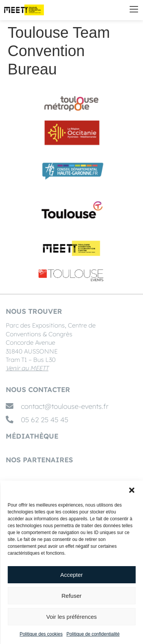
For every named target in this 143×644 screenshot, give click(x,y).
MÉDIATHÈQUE (32, 436)
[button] (132, 490)
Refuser (71, 596)
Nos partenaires (39, 460)
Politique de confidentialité (93, 634)
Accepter (71, 575)
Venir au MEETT (27, 368)
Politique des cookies (41, 634)
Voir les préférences (71, 617)
